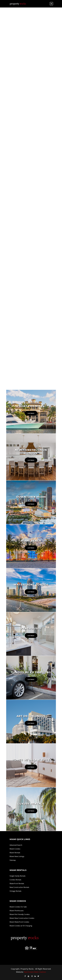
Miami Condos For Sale (18, 907)
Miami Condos (15, 849)
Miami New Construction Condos (22, 918)
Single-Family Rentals (18, 876)
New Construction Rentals (19, 887)
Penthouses (31, 628)
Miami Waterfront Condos (19, 922)
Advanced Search (16, 845)
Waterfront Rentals (17, 883)
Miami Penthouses (17, 911)
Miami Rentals (15, 853)
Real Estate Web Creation (35, 972)
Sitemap (13, 860)
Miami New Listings (17, 856)
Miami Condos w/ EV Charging (21, 926)
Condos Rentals (15, 880)
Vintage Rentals (15, 891)
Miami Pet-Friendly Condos (20, 914)
